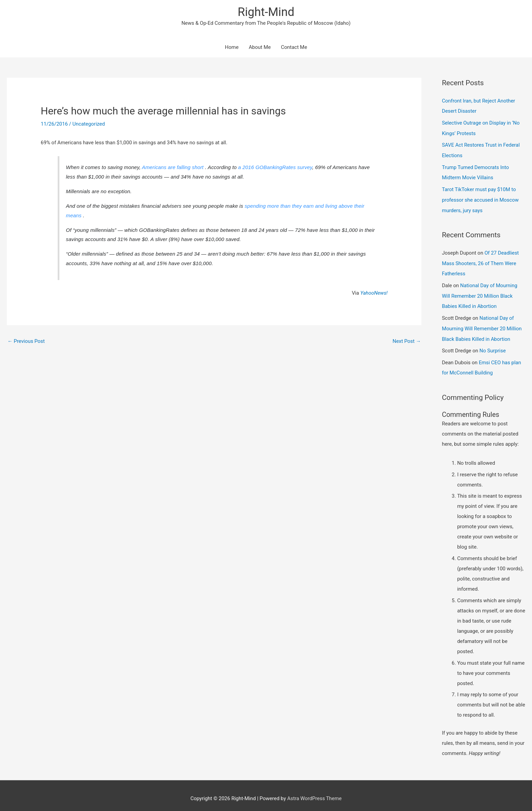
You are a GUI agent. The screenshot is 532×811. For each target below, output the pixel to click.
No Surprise (493, 346)
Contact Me (294, 48)
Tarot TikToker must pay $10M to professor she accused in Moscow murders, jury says (480, 198)
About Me (260, 48)
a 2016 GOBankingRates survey (275, 168)
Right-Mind (266, 12)
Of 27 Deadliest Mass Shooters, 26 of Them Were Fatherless (480, 260)
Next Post (406, 341)
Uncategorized (89, 124)
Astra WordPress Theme (315, 792)
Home (232, 48)
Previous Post (26, 341)
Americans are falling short (173, 168)
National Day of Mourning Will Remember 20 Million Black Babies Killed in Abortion (480, 292)
